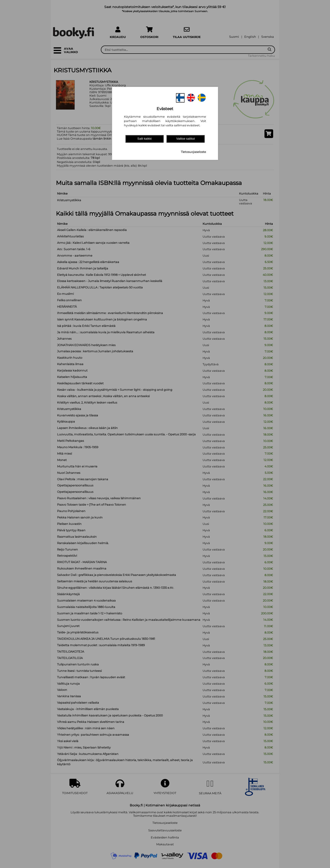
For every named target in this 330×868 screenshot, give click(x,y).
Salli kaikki (144, 139)
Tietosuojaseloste (193, 152)
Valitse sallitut (186, 139)
